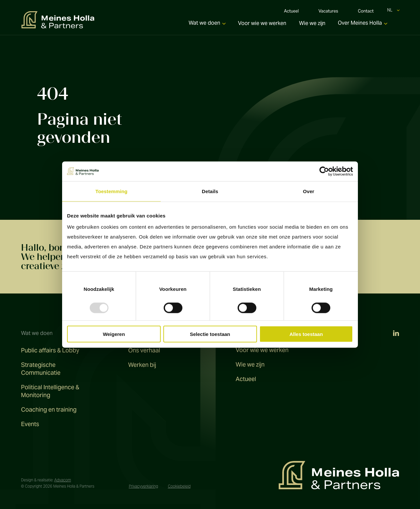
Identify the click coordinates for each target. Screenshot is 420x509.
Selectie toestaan (210, 334)
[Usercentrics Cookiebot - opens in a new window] (324, 171)
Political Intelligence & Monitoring (50, 391)
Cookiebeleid (179, 486)
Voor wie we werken (262, 25)
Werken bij (142, 365)
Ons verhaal (144, 350)
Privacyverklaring (143, 486)
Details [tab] (210, 191)
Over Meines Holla (360, 25)
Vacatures (328, 12)
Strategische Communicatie (41, 369)
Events (30, 424)
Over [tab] (309, 191)
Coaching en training (49, 409)
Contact (366, 12)
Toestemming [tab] (111, 191)
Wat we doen (204, 25)
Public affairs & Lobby (50, 350)
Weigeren (114, 334)
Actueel (291, 12)
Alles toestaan (306, 334)
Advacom (63, 480)
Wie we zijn (312, 25)
